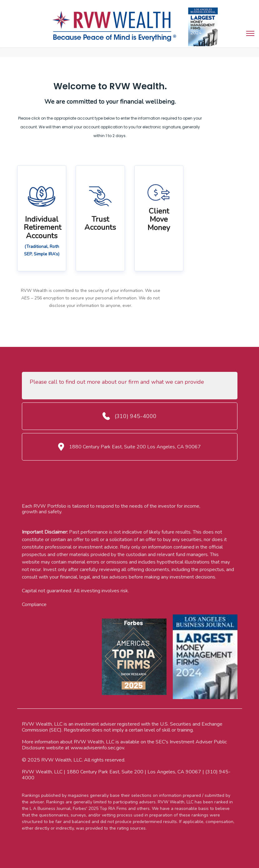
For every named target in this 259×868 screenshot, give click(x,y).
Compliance (34, 604)
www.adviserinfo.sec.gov (97, 748)
